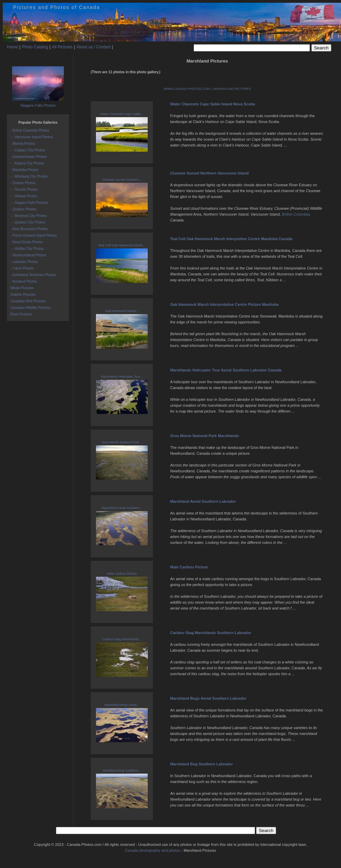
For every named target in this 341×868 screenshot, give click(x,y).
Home (12, 47)
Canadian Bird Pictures (28, 301)
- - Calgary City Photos (28, 150)
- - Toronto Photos (24, 190)
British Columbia (295, 214)
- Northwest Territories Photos (33, 275)
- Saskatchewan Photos (28, 157)
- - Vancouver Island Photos (32, 137)
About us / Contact (93, 47)
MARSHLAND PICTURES (232, 89)
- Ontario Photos (23, 183)
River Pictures (21, 314)
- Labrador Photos (24, 262)
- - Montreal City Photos (28, 216)
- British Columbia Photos (30, 130)
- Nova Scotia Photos (27, 242)
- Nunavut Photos (24, 281)
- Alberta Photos (23, 144)
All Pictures (62, 47)
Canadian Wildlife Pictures (31, 308)
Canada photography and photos (153, 850)
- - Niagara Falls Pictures (29, 203)
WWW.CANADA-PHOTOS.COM (187, 89)
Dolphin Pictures (23, 295)
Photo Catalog (35, 47)
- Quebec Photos (23, 209)
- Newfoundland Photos (28, 255)
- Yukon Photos (22, 268)
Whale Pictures (22, 288)
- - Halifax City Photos (27, 249)
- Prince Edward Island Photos (34, 235)
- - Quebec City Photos (28, 222)
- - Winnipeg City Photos (29, 176)
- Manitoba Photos (24, 170)
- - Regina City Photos (27, 163)
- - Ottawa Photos (24, 196)
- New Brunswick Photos (29, 229)
